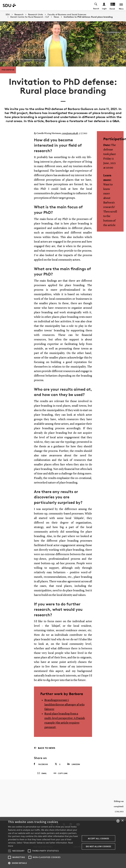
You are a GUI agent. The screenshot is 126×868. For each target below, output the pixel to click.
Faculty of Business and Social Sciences (67, 15)
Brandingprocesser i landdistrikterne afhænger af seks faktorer (64, 705)
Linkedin (74, 764)
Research (19, 15)
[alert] (63, 842)
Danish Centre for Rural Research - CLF (30, 17)
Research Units (36, 15)
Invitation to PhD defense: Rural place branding (88, 17)
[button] (9, 851)
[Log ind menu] (104, 5)
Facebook (41, 764)
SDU (8, 14)
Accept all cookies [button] (98, 839)
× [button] (122, 821)
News (56, 17)
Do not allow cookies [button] (98, 846)
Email (42, 773)
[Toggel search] (96, 5)
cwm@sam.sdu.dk (70, 133)
